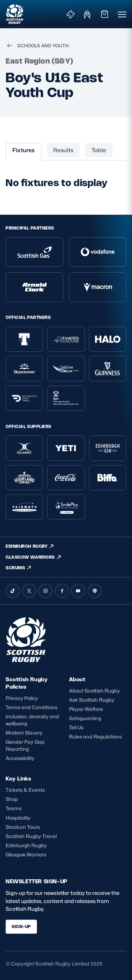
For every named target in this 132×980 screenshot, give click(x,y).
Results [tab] (63, 150)
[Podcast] (95, 591)
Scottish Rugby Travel (31, 836)
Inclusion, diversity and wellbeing (32, 720)
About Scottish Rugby (95, 691)
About (77, 679)
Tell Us (76, 727)
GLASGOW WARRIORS (34, 557)
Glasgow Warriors (26, 854)
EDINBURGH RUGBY (30, 546)
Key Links (18, 779)
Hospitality (18, 818)
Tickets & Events (25, 790)
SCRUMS (19, 568)
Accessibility (20, 758)
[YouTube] (78, 591)
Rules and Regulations (95, 737)
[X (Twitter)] (29, 591)
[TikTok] (13, 591)
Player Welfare (86, 709)
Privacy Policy (22, 698)
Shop (12, 799)
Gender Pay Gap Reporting (25, 745)
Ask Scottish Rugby (92, 700)
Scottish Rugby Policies (27, 683)
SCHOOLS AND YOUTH (37, 46)
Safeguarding (85, 718)
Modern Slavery (24, 733)
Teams (14, 808)
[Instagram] (45, 591)
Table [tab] (99, 150)
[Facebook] (62, 591)
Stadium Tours (23, 827)
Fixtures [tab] (23, 150)
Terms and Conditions (32, 707)
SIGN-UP (21, 926)
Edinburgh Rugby (26, 845)
